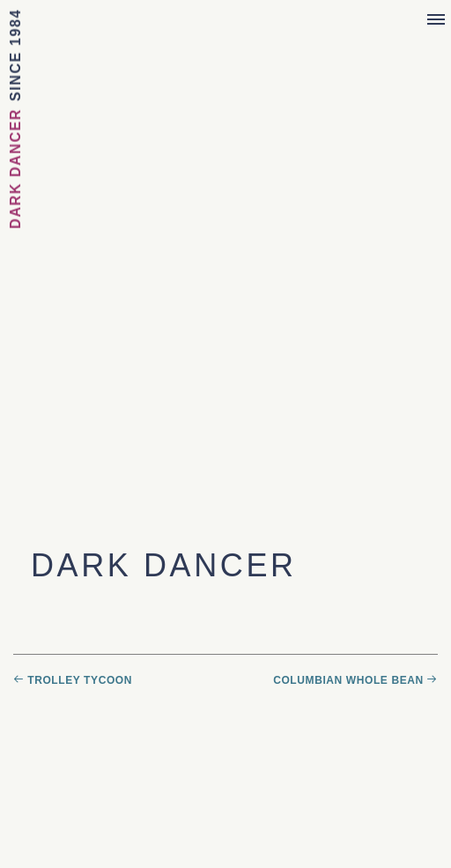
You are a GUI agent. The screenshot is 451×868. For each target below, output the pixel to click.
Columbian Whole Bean (348, 680)
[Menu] (436, 20)
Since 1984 (15, 55)
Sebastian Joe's (226, 24)
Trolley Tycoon (80, 680)
